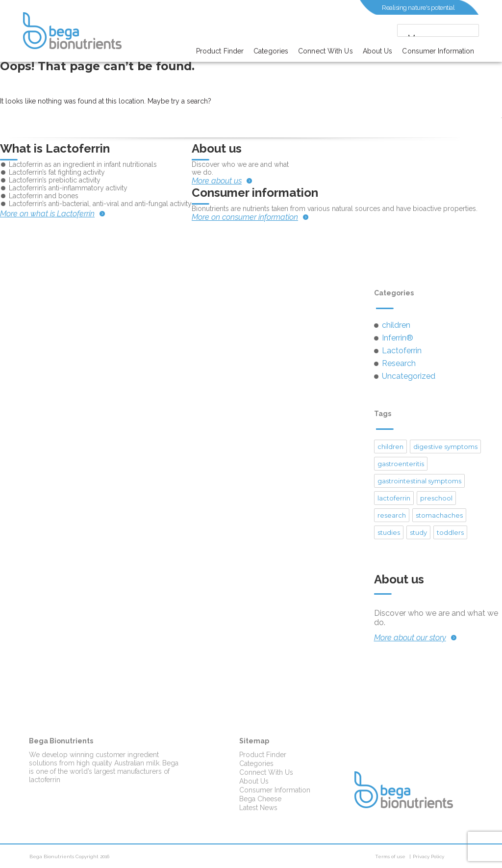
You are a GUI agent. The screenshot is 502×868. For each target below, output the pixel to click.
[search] (428, 31)
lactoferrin (394, 498)
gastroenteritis (401, 464)
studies (389, 532)
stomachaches (439, 515)
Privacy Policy (428, 856)
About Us (378, 51)
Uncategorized (409, 376)
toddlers (450, 532)
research (392, 515)
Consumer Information (438, 51)
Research (399, 363)
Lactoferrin (402, 351)
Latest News (258, 808)
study (418, 532)
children (396, 325)
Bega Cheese (260, 799)
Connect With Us (326, 51)
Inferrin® (398, 338)
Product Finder (220, 51)
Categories (271, 51)
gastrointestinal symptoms (419, 481)
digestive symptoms (445, 447)
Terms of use (390, 856)
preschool (436, 498)
